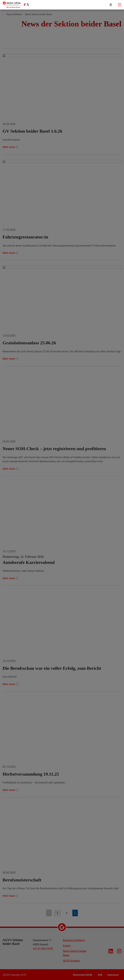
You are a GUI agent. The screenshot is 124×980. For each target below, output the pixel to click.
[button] (111, 5)
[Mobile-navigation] (119, 5)
